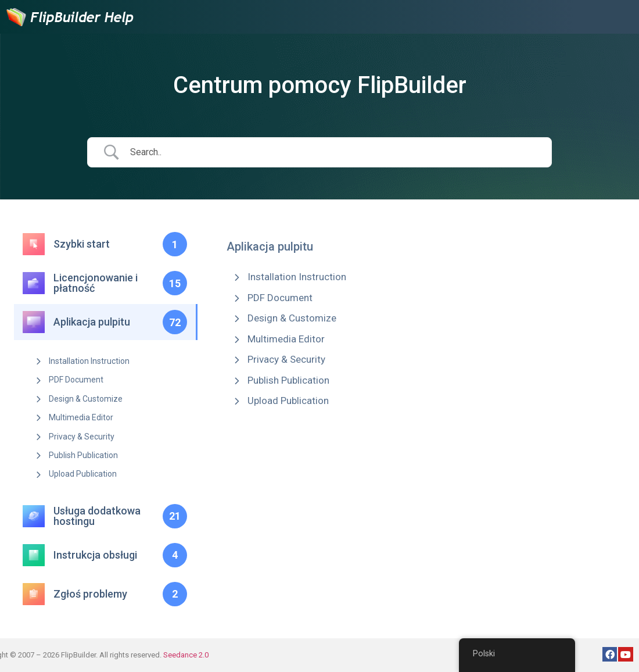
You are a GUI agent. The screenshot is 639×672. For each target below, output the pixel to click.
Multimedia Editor (81, 417)
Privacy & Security (82, 437)
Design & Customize (86, 399)
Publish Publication (83, 455)
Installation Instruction (89, 361)
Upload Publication (83, 474)
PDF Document (76, 380)
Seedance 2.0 (186, 655)
